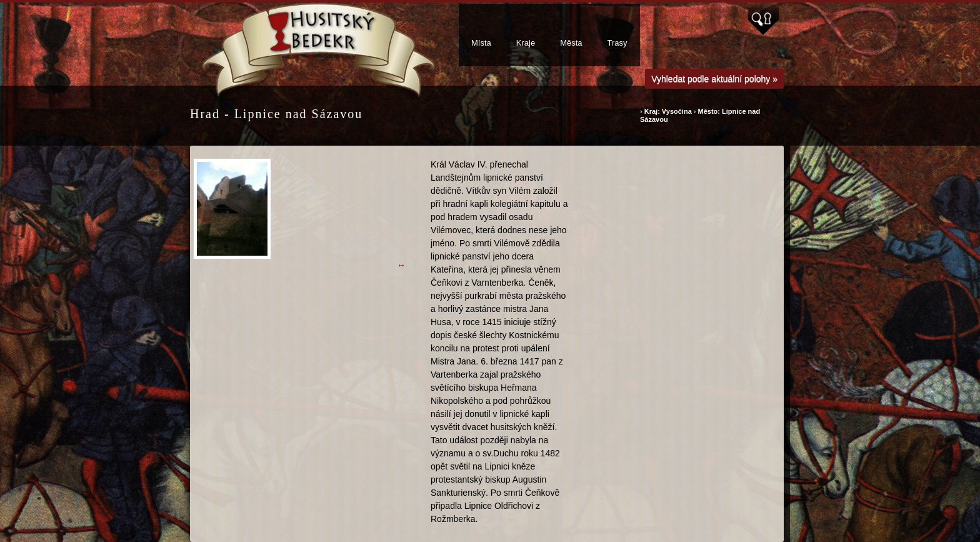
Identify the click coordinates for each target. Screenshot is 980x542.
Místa (481, 43)
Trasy (617, 43)
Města (571, 43)
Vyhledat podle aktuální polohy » (714, 79)
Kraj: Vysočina (668, 111)
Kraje (526, 43)
